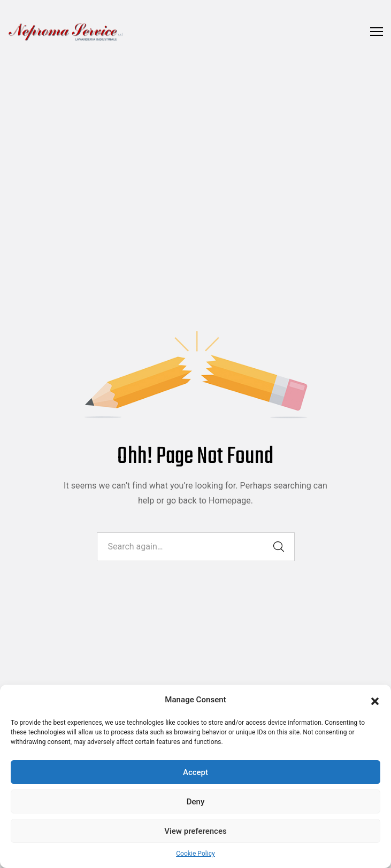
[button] (375, 700)
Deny (196, 802)
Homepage (230, 501)
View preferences (195, 831)
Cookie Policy (195, 854)
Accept (195, 772)
